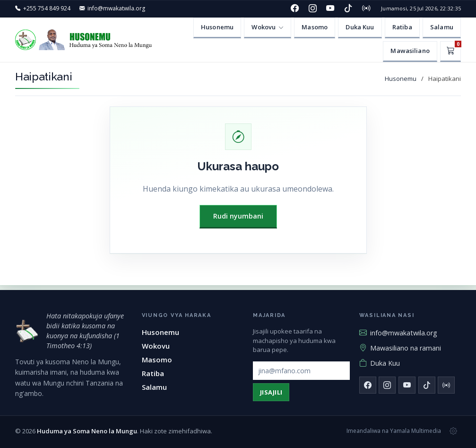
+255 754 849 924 (47, 8)
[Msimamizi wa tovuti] (453, 431)
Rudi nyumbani (238, 216)
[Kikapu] (450, 52)
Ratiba (402, 27)
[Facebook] (295, 9)
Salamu (442, 27)
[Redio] (366, 9)
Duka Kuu (360, 27)
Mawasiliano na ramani (400, 348)
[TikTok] (348, 9)
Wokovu (156, 346)
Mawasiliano (410, 51)
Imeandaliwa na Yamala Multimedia (394, 431)
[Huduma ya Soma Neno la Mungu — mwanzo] (27, 331)
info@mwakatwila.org (116, 8)
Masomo (315, 27)
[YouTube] (330, 9)
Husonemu (217, 27)
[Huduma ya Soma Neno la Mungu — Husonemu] (86, 40)
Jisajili (271, 392)
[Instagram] (312, 9)
